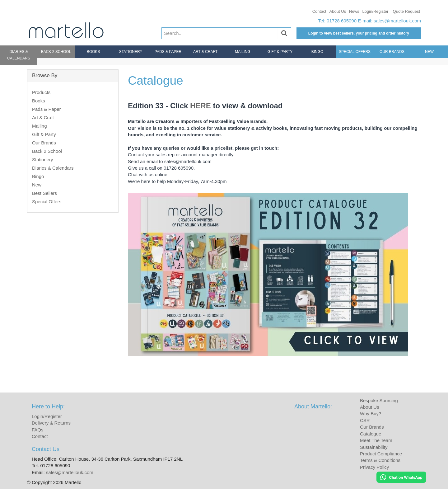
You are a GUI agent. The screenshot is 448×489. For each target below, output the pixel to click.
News (354, 11)
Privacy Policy (374, 467)
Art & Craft (205, 52)
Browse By (45, 75)
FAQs (38, 430)
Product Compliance (381, 454)
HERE (201, 106)
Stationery (131, 52)
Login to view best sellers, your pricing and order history (359, 33)
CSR (365, 420)
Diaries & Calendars (19, 55)
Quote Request (406, 11)
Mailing (243, 52)
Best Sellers (44, 193)
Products (41, 92)
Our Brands (392, 52)
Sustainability (374, 447)
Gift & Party (280, 52)
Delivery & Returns (51, 423)
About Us (338, 11)
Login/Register (376, 11)
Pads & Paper (168, 52)
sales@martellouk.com (397, 21)
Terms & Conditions (380, 460)
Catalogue (371, 434)
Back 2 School (56, 52)
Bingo (317, 52)
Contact (319, 11)
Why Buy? (371, 414)
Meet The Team (376, 440)
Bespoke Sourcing (379, 400)
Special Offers (355, 52)
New (429, 52)
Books (93, 52)
